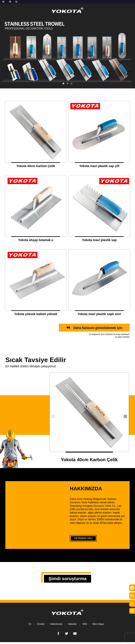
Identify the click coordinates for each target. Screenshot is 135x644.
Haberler (72, 626)
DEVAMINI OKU (84, 539)
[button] (63, 83)
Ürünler (40, 626)
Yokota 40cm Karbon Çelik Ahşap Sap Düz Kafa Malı (36, 167)
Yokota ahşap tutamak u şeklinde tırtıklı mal (36, 242)
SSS (85, 626)
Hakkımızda (56, 626)
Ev (30, 626)
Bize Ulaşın (99, 626)
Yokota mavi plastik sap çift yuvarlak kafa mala (99, 167)
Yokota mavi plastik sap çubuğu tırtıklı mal (99, 242)
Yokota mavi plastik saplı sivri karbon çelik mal (99, 316)
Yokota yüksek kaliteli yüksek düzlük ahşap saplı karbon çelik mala (36, 316)
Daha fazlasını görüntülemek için (97, 329)
